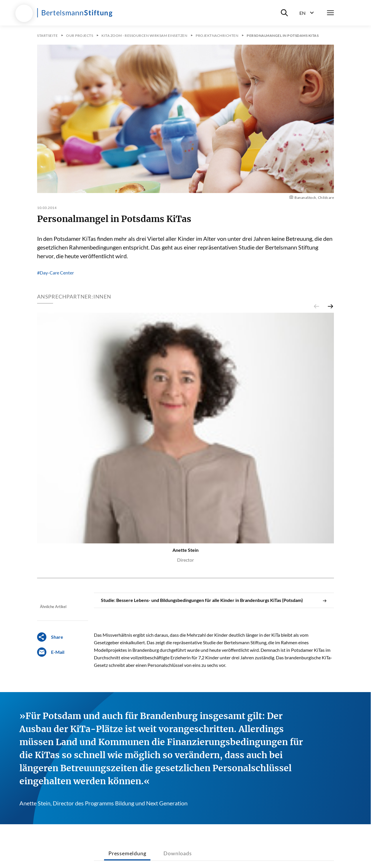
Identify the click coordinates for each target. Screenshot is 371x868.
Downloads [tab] (178, 853)
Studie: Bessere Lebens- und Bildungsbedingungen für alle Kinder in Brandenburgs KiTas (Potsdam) (214, 600)
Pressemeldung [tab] (127, 853)
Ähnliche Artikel (53, 607)
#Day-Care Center (56, 273)
